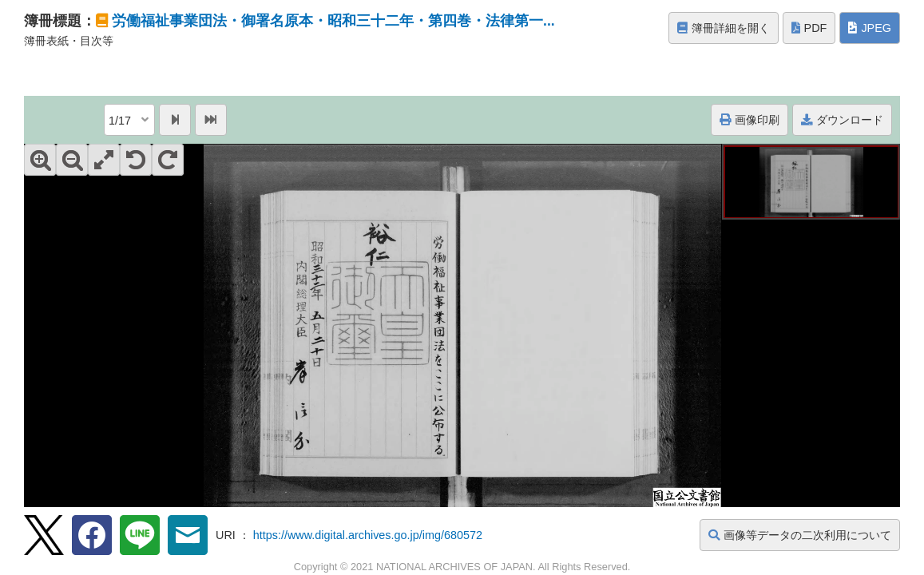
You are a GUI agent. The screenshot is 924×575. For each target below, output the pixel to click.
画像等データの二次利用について (800, 535)
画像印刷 (750, 120)
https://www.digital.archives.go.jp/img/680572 (368, 535)
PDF (809, 28)
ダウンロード (842, 120)
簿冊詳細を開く (724, 28)
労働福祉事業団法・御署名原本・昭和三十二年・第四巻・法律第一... (333, 21)
